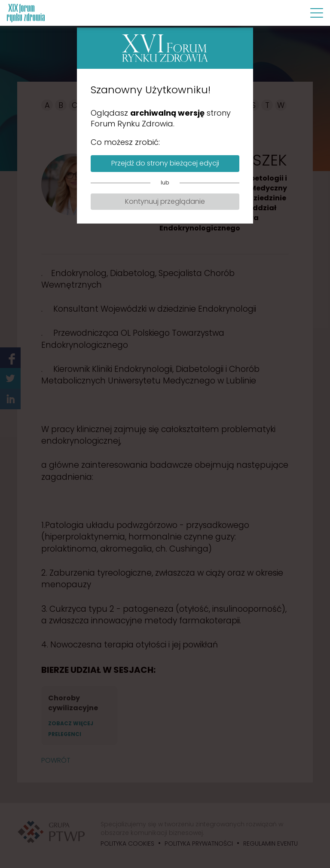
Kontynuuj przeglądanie (165, 201)
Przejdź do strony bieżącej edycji (165, 163)
